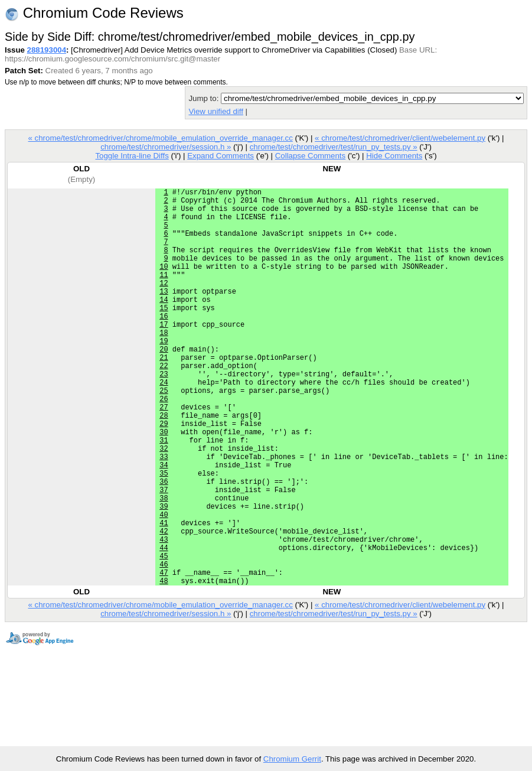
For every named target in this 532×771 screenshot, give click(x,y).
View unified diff (216, 111)
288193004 (47, 50)
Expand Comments (221, 156)
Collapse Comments (310, 156)
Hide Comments (394, 156)
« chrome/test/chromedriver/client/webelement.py (400, 138)
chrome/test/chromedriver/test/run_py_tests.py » (334, 147)
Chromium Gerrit (292, 759)
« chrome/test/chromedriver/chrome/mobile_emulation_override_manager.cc (161, 138)
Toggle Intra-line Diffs (132, 156)
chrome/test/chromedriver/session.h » (166, 147)
